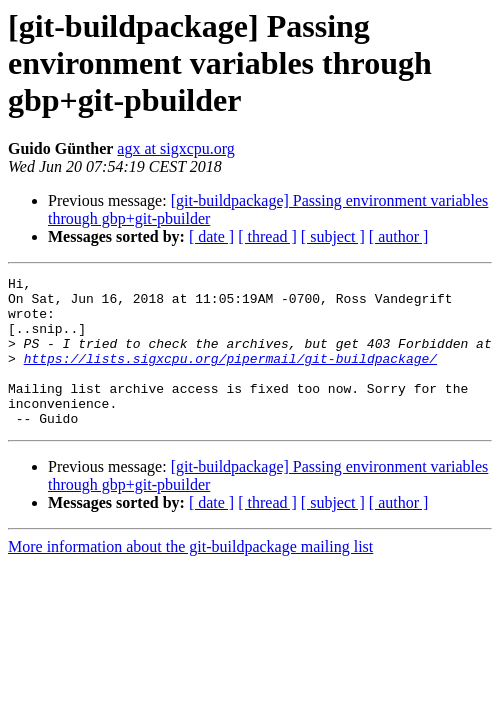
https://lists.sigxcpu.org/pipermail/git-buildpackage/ (230, 376)
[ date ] (211, 236)
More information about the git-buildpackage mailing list (190, 576)
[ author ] (399, 236)
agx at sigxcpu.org (175, 148)
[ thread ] (267, 236)
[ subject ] (333, 236)
